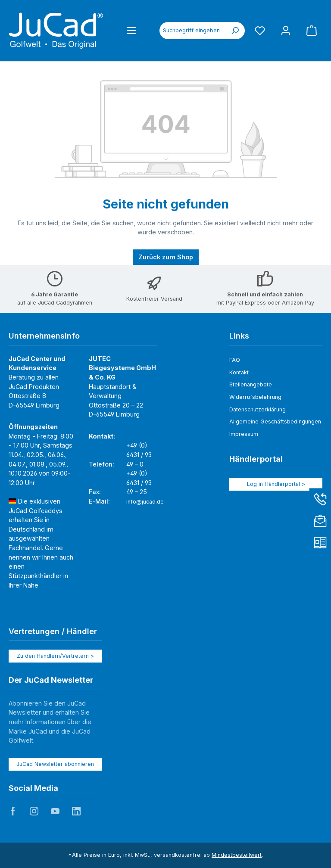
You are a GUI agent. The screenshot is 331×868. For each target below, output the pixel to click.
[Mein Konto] (286, 30)
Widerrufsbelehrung (255, 397)
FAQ (235, 360)
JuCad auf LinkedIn (76, 811)
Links (239, 336)
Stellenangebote (251, 384)
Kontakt (239, 372)
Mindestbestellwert (237, 855)
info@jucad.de (145, 502)
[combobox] (192, 31)
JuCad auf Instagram (34, 811)
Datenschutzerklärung (258, 409)
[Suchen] (235, 31)
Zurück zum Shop (166, 257)
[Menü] (131, 30)
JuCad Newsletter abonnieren (55, 764)
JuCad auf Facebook (13, 811)
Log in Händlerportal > (276, 484)
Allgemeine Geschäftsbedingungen (275, 422)
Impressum (244, 434)
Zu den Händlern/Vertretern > (55, 656)
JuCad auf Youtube (55, 811)
